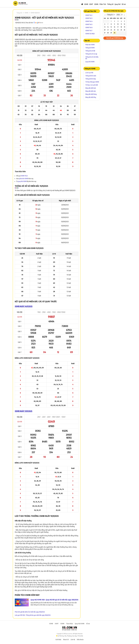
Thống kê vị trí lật (90, 51)
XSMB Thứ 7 (89, 31)
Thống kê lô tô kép (91, 79)
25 (121, 30)
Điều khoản (80, 640)
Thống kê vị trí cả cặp (91, 54)
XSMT (91, 4)
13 (105, 27)
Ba (108, 18)
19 (124, 27)
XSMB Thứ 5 (89, 24)
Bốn (111, 18)
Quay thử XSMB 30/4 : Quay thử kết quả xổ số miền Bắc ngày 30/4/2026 (54, 600)
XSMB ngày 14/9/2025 (24, 306)
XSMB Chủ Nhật (90, 34)
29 (111, 33)
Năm (114, 18)
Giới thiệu (58, 640)
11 (121, 24)
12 (124, 24)
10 (118, 24)
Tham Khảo (70, 624)
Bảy (121, 18)
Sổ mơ (124, 4)
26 (124, 30)
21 (108, 30)
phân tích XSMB (24, 179)
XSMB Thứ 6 (89, 27)
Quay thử (118, 4)
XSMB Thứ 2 (24, 176)
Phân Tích (103, 4)
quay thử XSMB (22, 181)
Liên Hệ (73, 640)
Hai (105, 18)
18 (121, 27)
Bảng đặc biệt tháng (91, 94)
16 (115, 27)
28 (108, 33)
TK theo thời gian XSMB (92, 82)
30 (115, 33)
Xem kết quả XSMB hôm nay (115, 38)
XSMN (96, 4)
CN (124, 18)
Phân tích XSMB (90, 45)
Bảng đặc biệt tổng (91, 97)
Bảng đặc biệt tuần (91, 88)
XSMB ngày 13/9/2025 (24, 411)
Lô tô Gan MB (89, 73)
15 (111, 27)
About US (66, 640)
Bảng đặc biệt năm (91, 91)
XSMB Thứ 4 (89, 21)
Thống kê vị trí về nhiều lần (92, 58)
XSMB (86, 4)
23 (115, 30)
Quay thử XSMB (90, 62)
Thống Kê (110, 4)
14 (108, 27)
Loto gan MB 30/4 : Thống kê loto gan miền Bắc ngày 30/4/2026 (33, 615)
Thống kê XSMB (90, 48)
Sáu (118, 18)
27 (105, 33)
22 (111, 30)
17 (118, 27)
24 (118, 30)
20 (105, 30)
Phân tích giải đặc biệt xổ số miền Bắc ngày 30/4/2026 (30, 612)
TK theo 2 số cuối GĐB (92, 85)
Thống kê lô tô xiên (91, 76)
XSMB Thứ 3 (89, 18)
